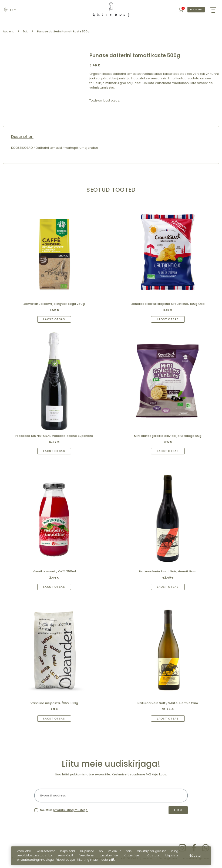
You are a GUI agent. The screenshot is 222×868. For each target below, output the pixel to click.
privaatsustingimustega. (70, 810)
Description (22, 137)
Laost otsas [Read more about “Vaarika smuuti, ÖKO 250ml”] (54, 587)
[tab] (111, 137)
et (13, 9)
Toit (25, 31)
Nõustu (195, 858)
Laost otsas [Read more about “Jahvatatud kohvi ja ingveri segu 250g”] (54, 319)
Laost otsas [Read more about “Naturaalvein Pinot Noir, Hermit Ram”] (168, 587)
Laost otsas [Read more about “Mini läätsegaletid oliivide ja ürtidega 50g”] (168, 451)
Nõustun (64, 810)
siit (112, 862)
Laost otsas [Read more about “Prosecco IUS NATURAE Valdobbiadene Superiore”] (54, 451)
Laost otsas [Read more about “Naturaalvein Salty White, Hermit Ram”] (168, 719)
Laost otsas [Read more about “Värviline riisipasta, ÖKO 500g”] (54, 719)
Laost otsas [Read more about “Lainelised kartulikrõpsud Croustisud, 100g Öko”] (168, 319)
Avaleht (8, 31)
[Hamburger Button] (213, 9)
